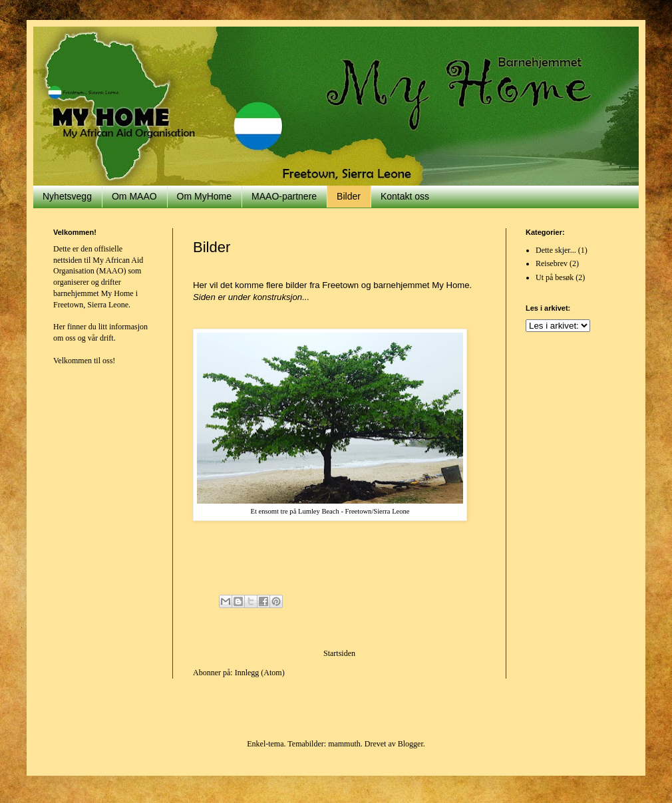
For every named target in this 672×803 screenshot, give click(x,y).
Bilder (349, 196)
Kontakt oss (405, 196)
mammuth (344, 744)
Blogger (411, 744)
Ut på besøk (555, 277)
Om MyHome (204, 196)
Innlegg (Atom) (260, 673)
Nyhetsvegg (67, 196)
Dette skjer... (556, 250)
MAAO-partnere (284, 196)
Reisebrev (552, 263)
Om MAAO (134, 196)
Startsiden (339, 653)
